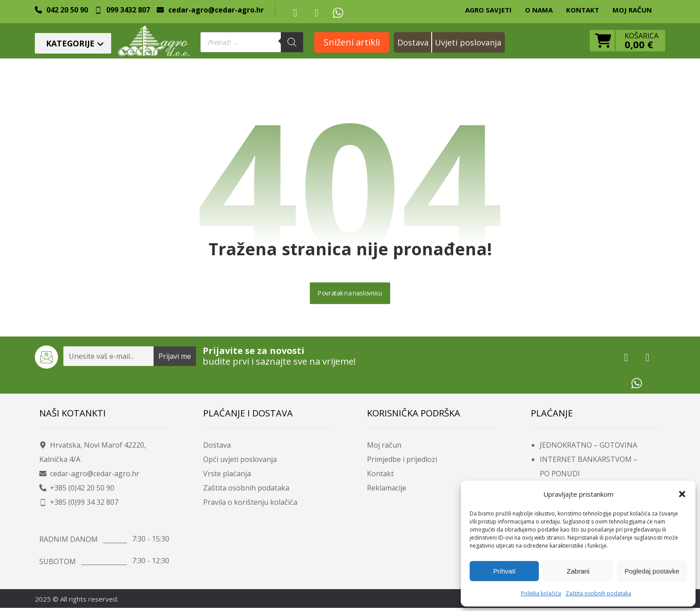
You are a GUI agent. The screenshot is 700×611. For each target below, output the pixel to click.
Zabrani (578, 571)
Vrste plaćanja (227, 476)
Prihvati (504, 571)
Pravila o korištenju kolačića (250, 505)
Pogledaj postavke (652, 571)
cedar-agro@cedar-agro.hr (89, 476)
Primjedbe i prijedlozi (402, 462)
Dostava (217, 448)
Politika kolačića (541, 593)
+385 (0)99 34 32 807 (79, 505)
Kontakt (380, 476)
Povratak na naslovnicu (350, 295)
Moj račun (384, 448)
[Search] (292, 42)
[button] (682, 494)
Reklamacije (387, 490)
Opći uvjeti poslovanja (240, 462)
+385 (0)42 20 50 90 (77, 490)
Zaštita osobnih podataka (598, 593)
